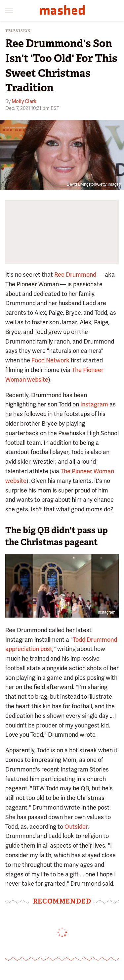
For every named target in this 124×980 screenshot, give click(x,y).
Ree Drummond (75, 275)
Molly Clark (24, 101)
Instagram (94, 404)
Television (18, 31)
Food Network (50, 360)
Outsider (76, 827)
